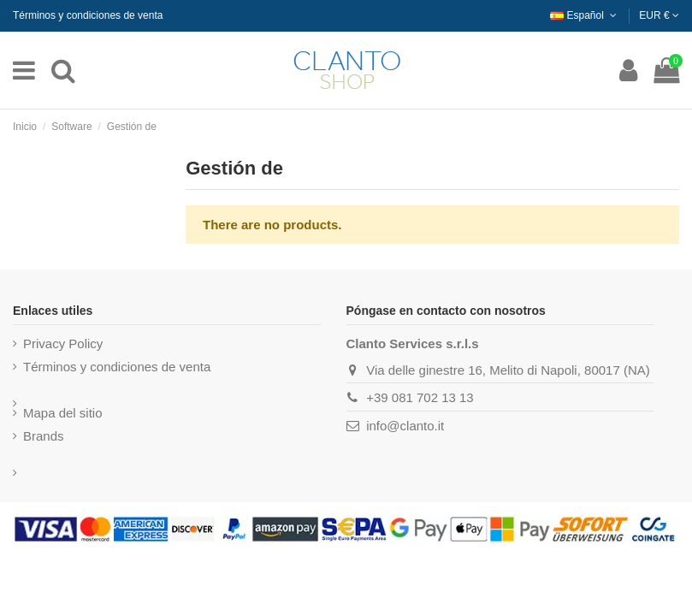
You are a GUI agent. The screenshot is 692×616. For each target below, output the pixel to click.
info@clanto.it (405, 426)
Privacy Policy (63, 344)
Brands (44, 436)
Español (585, 15)
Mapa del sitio (63, 413)
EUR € (659, 15)
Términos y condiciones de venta (88, 15)
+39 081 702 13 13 (420, 397)
